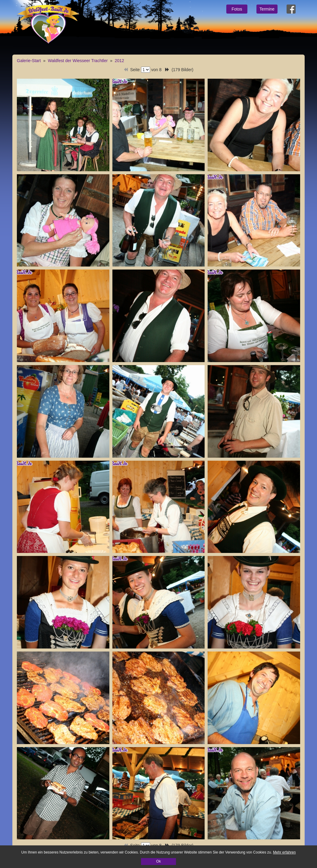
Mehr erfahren (284, 852)
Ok (158, 861)
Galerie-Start (29, 61)
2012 (119, 61)
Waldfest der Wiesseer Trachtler (78, 61)
